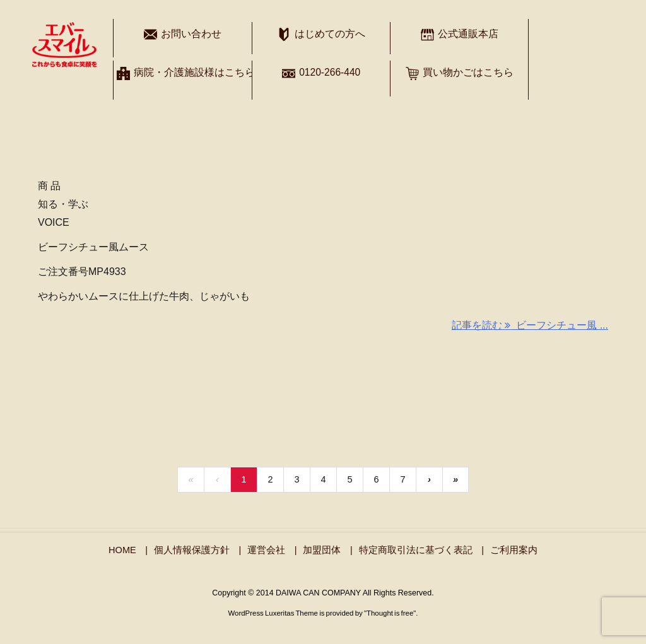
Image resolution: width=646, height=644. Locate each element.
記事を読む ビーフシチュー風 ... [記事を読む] (530, 325)
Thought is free (390, 613)
